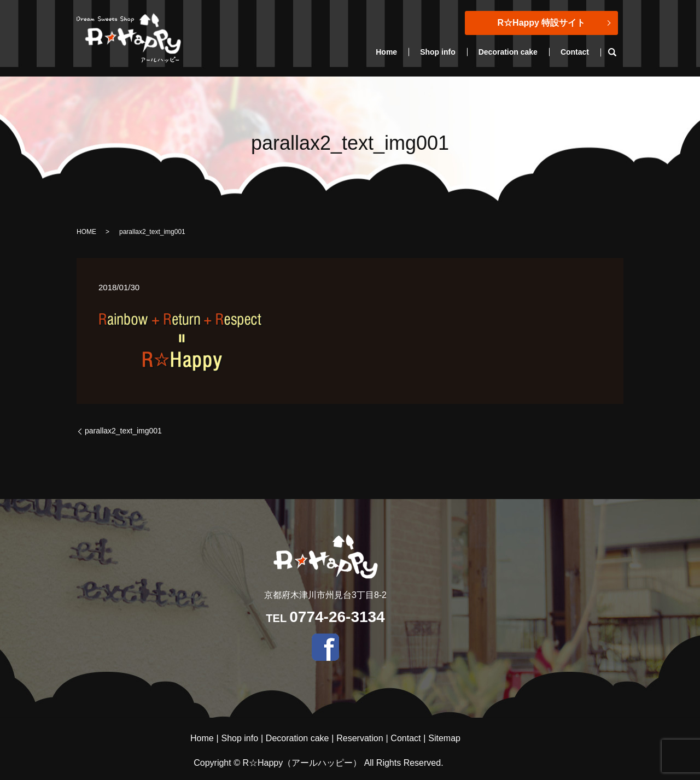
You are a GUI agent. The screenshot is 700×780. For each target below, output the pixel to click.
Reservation (360, 738)
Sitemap (444, 738)
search (618, 52)
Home (386, 52)
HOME (86, 232)
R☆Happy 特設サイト (542, 23)
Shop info (438, 52)
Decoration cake (508, 52)
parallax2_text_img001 (123, 431)
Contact (575, 52)
